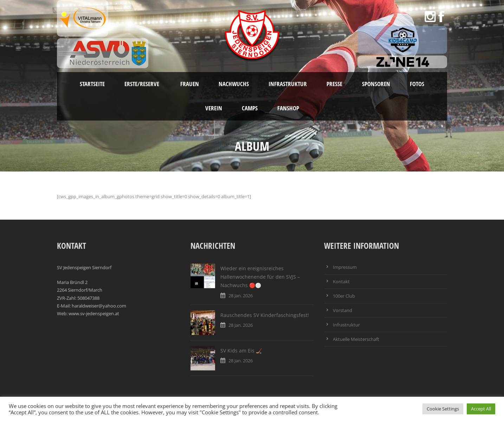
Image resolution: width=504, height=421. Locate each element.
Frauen (190, 84)
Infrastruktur (288, 84)
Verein (214, 108)
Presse (334, 84)
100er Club (344, 296)
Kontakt (341, 281)
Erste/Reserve (143, 84)
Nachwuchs (234, 84)
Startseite (92, 84)
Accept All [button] (481, 409)
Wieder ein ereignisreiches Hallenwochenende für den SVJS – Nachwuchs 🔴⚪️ (260, 277)
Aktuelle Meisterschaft (356, 339)
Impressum (345, 267)
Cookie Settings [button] (443, 409)
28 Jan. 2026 (241, 296)
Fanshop (288, 108)
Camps (250, 108)
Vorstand (343, 310)
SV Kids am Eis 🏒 (241, 351)
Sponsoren (376, 84)
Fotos (417, 84)
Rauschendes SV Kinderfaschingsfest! (265, 315)
